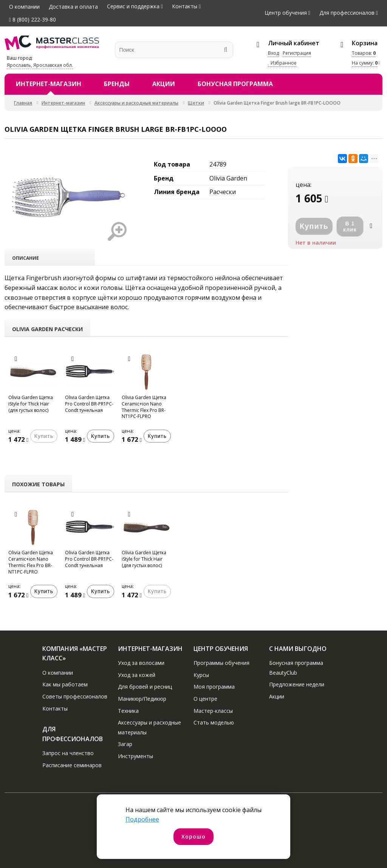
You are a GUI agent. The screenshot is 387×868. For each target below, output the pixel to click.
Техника (128, 711)
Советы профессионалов (75, 696)
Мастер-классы (213, 711)
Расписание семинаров (72, 765)
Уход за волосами (141, 663)
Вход (273, 53)
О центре (205, 699)
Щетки (196, 103)
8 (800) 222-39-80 (33, 19)
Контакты (185, 6)
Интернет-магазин (49, 84)
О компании (24, 7)
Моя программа (214, 687)
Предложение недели (297, 684)
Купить (101, 436)
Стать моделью (214, 722)
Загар (125, 744)
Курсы (201, 675)
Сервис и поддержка (133, 6)
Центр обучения (286, 13)
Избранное (282, 63)
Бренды (117, 84)
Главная (23, 103)
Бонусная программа (235, 84)
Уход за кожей (137, 675)
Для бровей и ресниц (145, 687)
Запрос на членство (68, 753)
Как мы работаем (65, 684)
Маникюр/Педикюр (142, 699)
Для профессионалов (347, 13)
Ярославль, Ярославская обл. (40, 65)
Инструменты (135, 756)
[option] (33, 402)
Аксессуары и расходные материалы (136, 103)
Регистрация (297, 53)
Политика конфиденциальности (55, 841)
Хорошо (193, 836)
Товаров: (364, 53)
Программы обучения (221, 663)
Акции (164, 84)
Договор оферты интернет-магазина (328, 841)
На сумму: (365, 63)
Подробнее (142, 819)
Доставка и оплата (73, 7)
